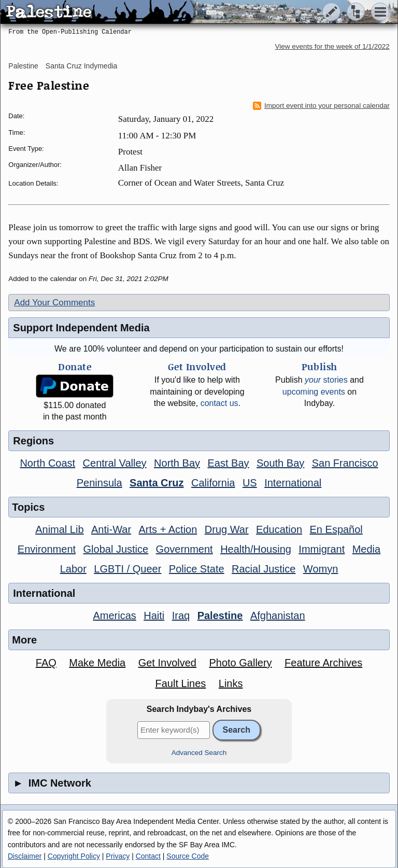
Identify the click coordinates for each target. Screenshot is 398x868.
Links (231, 683)
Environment (47, 549)
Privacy (118, 856)
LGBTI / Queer (127, 569)
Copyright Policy (74, 856)
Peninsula (99, 483)
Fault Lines (180, 683)
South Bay (280, 463)
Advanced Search (199, 753)
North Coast (47, 463)
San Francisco (345, 463)
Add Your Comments (54, 303)
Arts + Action (168, 529)
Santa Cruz (157, 483)
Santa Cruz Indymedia (82, 66)
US (250, 483)
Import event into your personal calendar (321, 106)
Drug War (227, 529)
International (293, 483)
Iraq (181, 615)
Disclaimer (25, 856)
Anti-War (111, 529)
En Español (336, 529)
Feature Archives (323, 663)
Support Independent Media (81, 328)
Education (279, 529)
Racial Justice (264, 569)
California (213, 483)
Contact (148, 856)
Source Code (188, 856)
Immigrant (322, 549)
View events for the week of (332, 46)
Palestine (23, 66)
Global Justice (116, 549)
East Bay (228, 463)
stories (326, 380)
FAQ (46, 663)
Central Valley (115, 463)
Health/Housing (256, 549)
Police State (197, 569)
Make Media (97, 663)
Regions (33, 441)
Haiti (154, 615)
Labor (73, 569)
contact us (219, 403)
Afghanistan (278, 615)
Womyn (321, 569)
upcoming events (314, 392)
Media (366, 549)
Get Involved (167, 663)
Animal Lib (59, 529)
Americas (114, 615)
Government (184, 549)
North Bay (177, 463)
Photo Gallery (240, 663)
